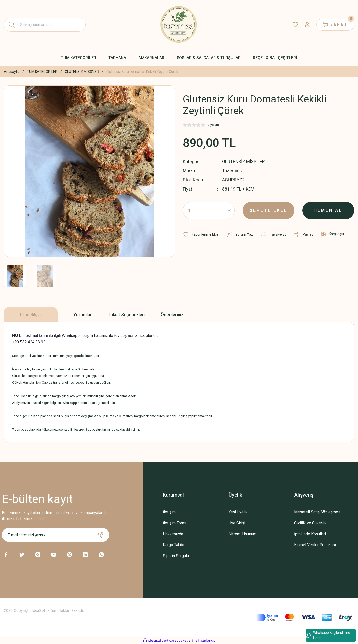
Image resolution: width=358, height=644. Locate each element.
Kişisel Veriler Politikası (315, 545)
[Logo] (179, 25)
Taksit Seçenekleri (126, 315)
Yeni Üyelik (238, 512)
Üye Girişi (237, 523)
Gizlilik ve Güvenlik (310, 523)
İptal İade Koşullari (310, 534)
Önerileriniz (172, 315)
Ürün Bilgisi (31, 315)
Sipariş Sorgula (176, 556)
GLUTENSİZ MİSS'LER (244, 161)
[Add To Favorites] (201, 234)
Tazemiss (232, 171)
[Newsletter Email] (56, 535)
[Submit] (100, 535)
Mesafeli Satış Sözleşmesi (318, 512)
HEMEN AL (328, 210)
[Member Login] (307, 25)
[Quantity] (209, 210)
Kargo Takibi (174, 545)
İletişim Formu (175, 523)
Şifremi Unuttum (243, 534)
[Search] (45, 25)
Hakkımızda (173, 534)
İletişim (169, 512)
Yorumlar (83, 315)
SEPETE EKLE (268, 210)
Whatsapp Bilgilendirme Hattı (328, 635)
